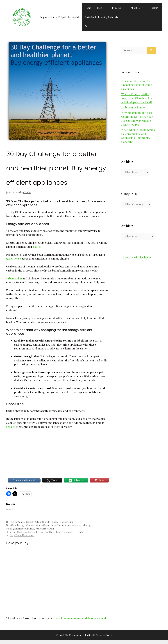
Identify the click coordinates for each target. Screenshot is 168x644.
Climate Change (50, 522)
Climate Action (33, 522)
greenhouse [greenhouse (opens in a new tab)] (14, 258)
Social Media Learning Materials (101, 17)
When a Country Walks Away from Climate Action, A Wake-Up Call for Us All (137, 98)
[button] (86, 26)
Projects (120, 8)
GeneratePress (104, 635)
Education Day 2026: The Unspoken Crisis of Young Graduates (137, 85)
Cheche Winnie (17, 522)
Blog (103, 8)
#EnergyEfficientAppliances (20, 529)
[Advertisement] (58, 454)
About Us (139, 8)
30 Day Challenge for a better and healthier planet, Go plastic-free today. (47, 532)
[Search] (151, 50)
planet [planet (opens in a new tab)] (37, 247)
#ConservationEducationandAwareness (62, 525)
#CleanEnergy (17, 525)
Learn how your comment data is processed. (80, 618)
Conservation (67, 522)
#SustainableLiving (45, 529)
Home (88, 8)
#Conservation (33, 525)
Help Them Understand (22, 535)
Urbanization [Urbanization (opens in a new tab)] (14, 278)
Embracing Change (133, 107)
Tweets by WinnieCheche (136, 257)
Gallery (154, 8)
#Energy (87, 525)
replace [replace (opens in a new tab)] (11, 427)
